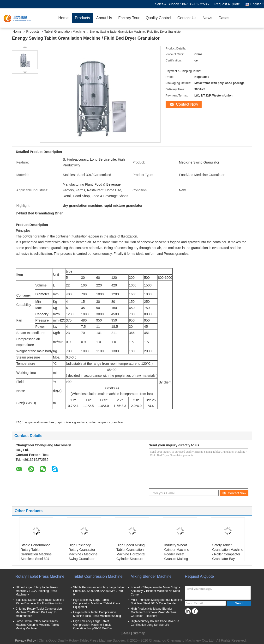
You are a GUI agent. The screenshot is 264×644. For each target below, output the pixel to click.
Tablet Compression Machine (98, 576)
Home (63, 18)
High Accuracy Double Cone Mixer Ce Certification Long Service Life (155, 623)
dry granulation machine (39, 422)
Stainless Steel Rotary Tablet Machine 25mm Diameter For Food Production (40, 602)
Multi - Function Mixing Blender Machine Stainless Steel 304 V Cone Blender (156, 602)
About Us (104, 18)
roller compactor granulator (107, 422)
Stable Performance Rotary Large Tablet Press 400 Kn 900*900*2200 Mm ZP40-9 (99, 591)
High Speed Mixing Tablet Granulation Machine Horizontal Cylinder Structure (131, 552)
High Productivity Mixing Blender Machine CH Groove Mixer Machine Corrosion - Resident (154, 612)
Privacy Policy (25, 640)
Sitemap (139, 633)
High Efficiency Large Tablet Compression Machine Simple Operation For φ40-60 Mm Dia (93, 625)
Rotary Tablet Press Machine (40, 576)
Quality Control (158, 18)
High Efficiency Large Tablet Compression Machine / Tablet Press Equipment (97, 603)
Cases (224, 18)
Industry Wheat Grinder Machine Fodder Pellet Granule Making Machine (177, 554)
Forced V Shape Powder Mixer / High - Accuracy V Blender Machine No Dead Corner (155, 591)
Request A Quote (227, 4)
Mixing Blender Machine (151, 576)
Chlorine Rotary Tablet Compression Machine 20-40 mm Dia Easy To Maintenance (39, 612)
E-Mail (125, 633)
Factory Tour (129, 18)
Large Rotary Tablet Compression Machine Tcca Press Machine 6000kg (97, 614)
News (207, 18)
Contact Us (187, 18)
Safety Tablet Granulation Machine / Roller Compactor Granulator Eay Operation (228, 554)
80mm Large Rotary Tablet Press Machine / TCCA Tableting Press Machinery (37, 591)
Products (82, 18)
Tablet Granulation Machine (65, 31)
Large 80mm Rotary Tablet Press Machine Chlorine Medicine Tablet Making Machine (37, 625)
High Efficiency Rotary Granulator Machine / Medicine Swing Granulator (83, 552)
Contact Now (187, 104)
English (257, 4)
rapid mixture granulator (72, 422)
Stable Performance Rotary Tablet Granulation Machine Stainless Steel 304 (36, 552)
